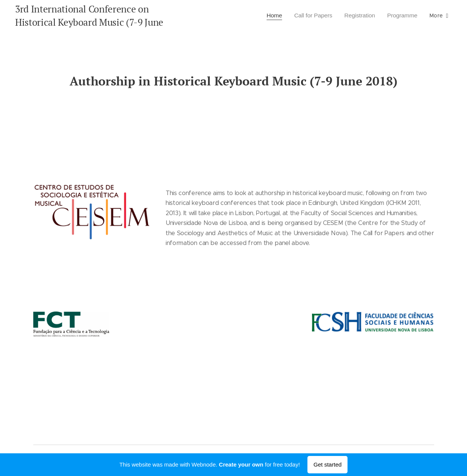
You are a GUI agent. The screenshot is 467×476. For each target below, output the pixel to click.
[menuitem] (269, 16)
